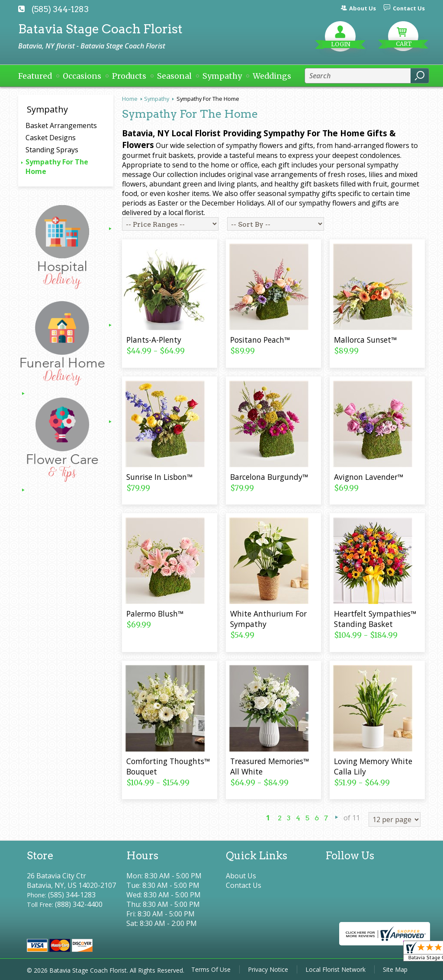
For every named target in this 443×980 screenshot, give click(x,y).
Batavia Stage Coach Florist (100, 29)
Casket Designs (51, 138)
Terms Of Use (211, 969)
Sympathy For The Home (57, 167)
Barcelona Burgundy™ (269, 477)
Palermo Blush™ (155, 614)
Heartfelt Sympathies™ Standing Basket (375, 619)
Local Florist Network (335, 969)
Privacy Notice (268, 969)
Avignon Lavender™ (369, 477)
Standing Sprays (52, 150)
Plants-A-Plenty (154, 340)
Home (130, 99)
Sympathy (157, 99)
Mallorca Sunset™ (365, 340)
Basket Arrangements (61, 125)
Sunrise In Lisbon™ (159, 477)
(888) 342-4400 (79, 904)
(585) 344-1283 (60, 9)
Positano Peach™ (260, 340)
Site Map (395, 969)
